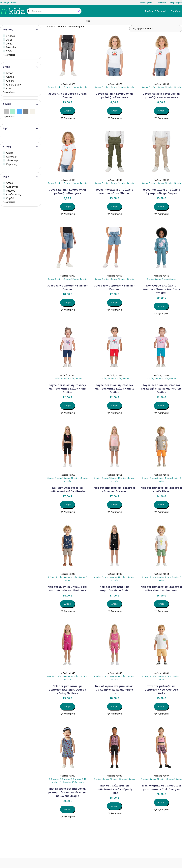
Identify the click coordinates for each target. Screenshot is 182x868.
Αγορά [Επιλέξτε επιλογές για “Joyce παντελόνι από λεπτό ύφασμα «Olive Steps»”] (114, 207)
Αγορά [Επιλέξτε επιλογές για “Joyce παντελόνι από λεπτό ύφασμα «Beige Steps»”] (161, 207)
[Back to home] (12, 11)
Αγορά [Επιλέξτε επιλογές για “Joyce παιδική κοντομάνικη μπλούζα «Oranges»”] (67, 207)
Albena (10, 77)
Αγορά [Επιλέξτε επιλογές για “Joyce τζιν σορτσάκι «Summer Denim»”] (67, 303)
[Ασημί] (6, 112)
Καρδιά (10, 198)
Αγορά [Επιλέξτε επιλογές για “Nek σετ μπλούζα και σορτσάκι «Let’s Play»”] (161, 505)
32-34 (9, 51)
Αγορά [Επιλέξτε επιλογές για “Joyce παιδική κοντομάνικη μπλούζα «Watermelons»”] (161, 111)
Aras (9, 89)
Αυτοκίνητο (12, 187)
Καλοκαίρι (12, 157)
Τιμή (21, 129)
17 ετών (10, 36)
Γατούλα (11, 191)
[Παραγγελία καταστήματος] (156, 29)
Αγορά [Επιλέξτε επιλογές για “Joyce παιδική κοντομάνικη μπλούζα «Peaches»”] (114, 111)
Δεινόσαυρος (13, 195)
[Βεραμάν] (13, 112)
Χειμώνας (11, 164)
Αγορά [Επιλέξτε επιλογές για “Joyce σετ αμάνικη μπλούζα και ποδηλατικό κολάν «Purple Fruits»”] (161, 406)
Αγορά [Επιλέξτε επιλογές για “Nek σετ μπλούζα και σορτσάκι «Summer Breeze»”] (114, 505)
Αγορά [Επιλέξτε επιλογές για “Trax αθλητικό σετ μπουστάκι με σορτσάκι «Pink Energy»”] (161, 802)
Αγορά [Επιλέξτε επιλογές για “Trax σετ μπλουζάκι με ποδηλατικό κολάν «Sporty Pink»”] (114, 806)
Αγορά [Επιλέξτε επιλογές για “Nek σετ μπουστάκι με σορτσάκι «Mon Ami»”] (114, 604)
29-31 (9, 44)
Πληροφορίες (176, 3)
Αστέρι (10, 183)
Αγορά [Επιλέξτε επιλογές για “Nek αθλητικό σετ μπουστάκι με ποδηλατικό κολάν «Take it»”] (114, 707)
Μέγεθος (21, 30)
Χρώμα (21, 104)
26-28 (9, 40)
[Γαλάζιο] (19, 112)
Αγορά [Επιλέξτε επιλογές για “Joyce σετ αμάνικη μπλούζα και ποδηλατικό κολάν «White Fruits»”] (114, 406)
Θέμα (21, 177)
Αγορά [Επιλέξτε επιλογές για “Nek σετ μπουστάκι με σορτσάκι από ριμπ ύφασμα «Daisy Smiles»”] (67, 707)
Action (10, 73)
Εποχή (21, 147)
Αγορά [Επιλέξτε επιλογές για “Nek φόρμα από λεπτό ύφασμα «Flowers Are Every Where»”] (161, 306)
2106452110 (161, 3)
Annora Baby (13, 85)
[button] (30, 11)
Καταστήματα (146, 3)
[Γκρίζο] (26, 112)
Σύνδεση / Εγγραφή (156, 11)
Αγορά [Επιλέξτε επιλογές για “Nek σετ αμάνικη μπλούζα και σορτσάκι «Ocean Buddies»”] (67, 604)
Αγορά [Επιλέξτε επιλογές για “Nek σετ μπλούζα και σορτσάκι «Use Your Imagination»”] (161, 604)
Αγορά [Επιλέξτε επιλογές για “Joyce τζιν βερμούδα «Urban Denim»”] (67, 111)
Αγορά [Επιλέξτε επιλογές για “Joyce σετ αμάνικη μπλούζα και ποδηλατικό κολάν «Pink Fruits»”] (67, 406)
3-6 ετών (11, 47)
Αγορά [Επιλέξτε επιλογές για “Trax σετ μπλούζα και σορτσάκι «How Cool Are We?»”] (161, 707)
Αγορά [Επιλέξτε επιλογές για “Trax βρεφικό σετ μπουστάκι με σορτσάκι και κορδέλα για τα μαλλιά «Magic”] (67, 809)
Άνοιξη (10, 153)
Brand (21, 67)
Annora (10, 81)
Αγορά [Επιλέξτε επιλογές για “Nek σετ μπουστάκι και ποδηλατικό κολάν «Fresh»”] (67, 505)
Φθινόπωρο (13, 160)
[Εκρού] (32, 112)
